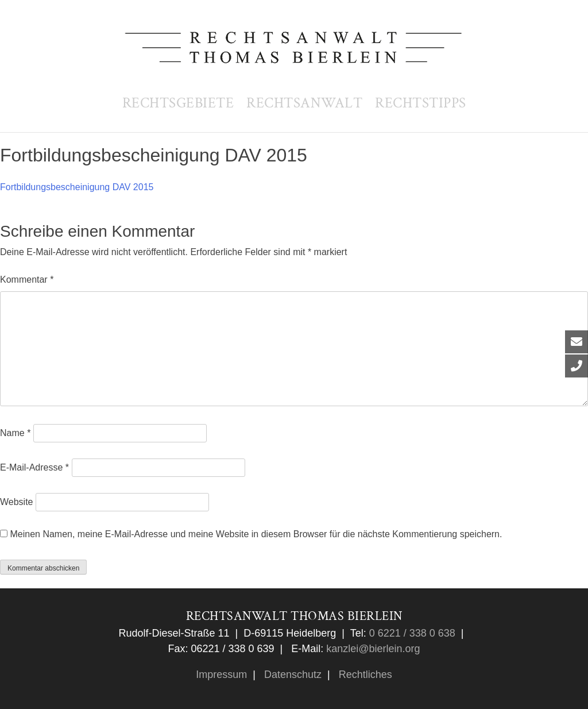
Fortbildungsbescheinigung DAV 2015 (77, 187)
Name (15, 433)
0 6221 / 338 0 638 (411, 633)
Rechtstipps (421, 103)
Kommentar (27, 280)
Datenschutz (291, 675)
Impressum (221, 675)
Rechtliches (364, 675)
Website (17, 502)
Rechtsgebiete (178, 103)
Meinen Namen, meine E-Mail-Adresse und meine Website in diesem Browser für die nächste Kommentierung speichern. (256, 534)
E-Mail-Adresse (34, 467)
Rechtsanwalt (304, 103)
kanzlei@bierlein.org (373, 649)
